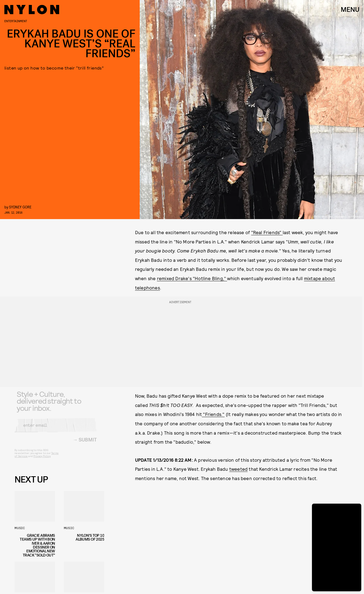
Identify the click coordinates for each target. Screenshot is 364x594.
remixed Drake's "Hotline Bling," (192, 278)
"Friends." (213, 414)
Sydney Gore (20, 207)
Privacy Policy (42, 460)
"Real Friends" (267, 232)
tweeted (238, 469)
